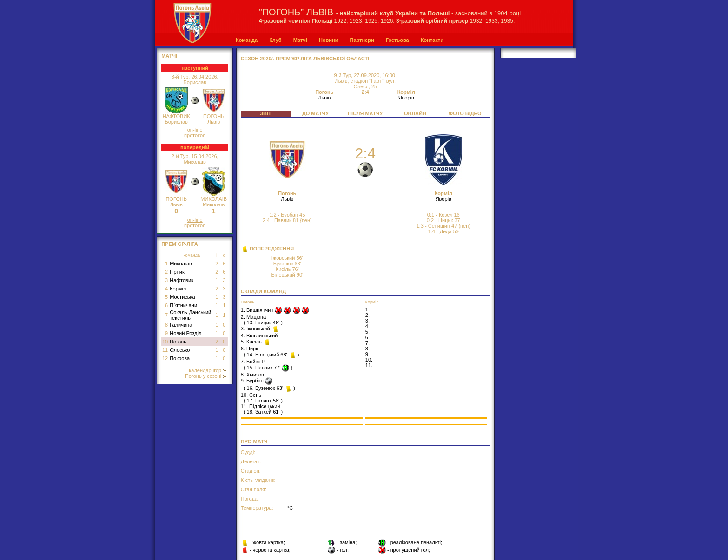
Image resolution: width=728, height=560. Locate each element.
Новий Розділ (185, 333)
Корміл (178, 289)
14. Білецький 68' (267, 355)
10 (165, 342)
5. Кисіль (252, 342)
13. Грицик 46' (263, 323)
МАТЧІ (169, 56)
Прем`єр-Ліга (180, 244)
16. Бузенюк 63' (265, 388)
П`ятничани (183, 305)
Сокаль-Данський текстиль (190, 315)
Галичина (181, 325)
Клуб (275, 40)
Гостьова (397, 40)
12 (165, 358)
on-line (195, 130)
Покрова (180, 358)
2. (367, 315)
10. (369, 360)
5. (367, 332)
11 (165, 350)
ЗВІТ (266, 113)
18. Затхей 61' (263, 412)
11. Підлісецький (261, 406)
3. (367, 321)
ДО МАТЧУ (315, 113)
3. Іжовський (256, 329)
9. (367, 354)
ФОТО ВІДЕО (465, 113)
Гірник (177, 272)
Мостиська (182, 297)
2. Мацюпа (253, 317)
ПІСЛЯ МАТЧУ (365, 113)
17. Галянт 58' (263, 401)
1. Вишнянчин (258, 310)
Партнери (362, 40)
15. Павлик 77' (264, 368)
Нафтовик (182, 280)
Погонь (178, 342)
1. (367, 310)
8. (367, 349)
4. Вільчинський (259, 336)
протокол (195, 135)
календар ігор (207, 370)
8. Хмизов (252, 375)
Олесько (180, 350)
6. (367, 337)
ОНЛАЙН (415, 113)
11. (369, 365)
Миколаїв (181, 264)
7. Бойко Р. (253, 362)
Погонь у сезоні (205, 376)
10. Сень (251, 395)
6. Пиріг (250, 349)
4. (367, 326)
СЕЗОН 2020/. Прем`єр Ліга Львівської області (305, 59)
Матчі (300, 40)
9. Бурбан (253, 381)
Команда (247, 40)
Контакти (432, 40)
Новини (329, 40)
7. (367, 343)
